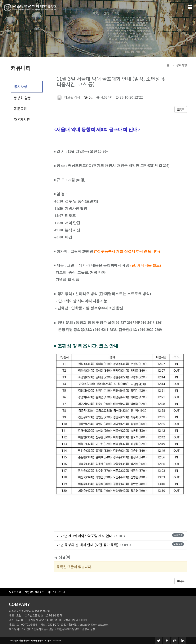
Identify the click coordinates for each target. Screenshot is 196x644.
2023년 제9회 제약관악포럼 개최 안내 (85, 536)
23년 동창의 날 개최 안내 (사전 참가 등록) (87, 545)
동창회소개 (15, 592)
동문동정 (20, 109)
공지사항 (21, 87)
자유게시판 (22, 119)
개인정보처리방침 (34, 592)
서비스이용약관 (56, 592)
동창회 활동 (22, 98)
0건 (88, 97)
